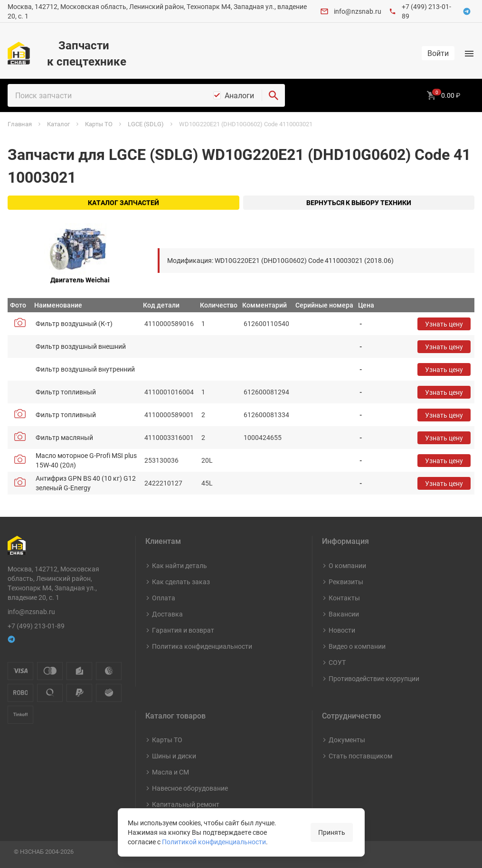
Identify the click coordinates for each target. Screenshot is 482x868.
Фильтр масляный (64, 437)
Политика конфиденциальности (202, 646)
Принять (332, 832)
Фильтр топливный (66, 392)
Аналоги (239, 95)
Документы (347, 740)
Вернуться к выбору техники (359, 202)
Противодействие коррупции (374, 678)
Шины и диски (174, 756)
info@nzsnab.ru (358, 11)
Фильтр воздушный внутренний (85, 369)
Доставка (167, 614)
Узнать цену (444, 324)
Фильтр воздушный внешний (81, 346)
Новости (342, 630)
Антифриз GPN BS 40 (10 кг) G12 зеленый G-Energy (86, 483)
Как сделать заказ (181, 582)
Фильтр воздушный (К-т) (74, 323)
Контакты (344, 598)
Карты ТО (167, 740)
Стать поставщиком (360, 756)
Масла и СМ (170, 772)
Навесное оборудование (190, 788)
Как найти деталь (180, 565)
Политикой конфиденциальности (214, 842)
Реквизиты (346, 582)
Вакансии (344, 614)
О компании (347, 565)
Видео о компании (357, 646)
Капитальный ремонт (186, 804)
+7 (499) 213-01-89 (36, 626)
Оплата (164, 598)
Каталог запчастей (123, 202)
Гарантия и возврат (183, 630)
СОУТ (337, 662)
